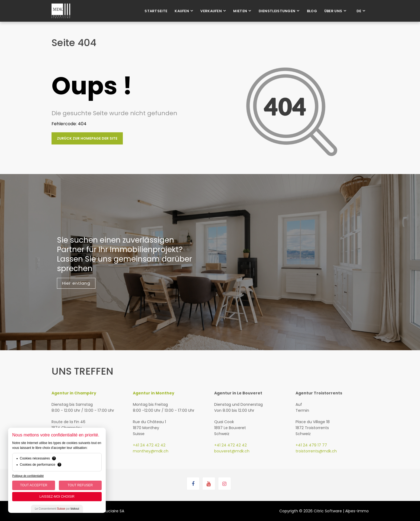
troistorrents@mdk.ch (316, 451)
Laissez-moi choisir (57, 497)
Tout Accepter (34, 485)
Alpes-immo (357, 511)
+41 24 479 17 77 (311, 445)
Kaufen (182, 11)
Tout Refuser (80, 485)
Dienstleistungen (277, 11)
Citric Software (328, 511)
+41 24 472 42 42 (149, 445)
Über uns (333, 11)
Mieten (240, 11)
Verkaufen (211, 11)
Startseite (156, 11)
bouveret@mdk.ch (232, 451)
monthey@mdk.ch (151, 451)
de (359, 11)
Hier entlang (76, 283)
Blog (312, 11)
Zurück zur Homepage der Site (87, 138)
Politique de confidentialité (28, 476)
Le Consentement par (57, 509)
